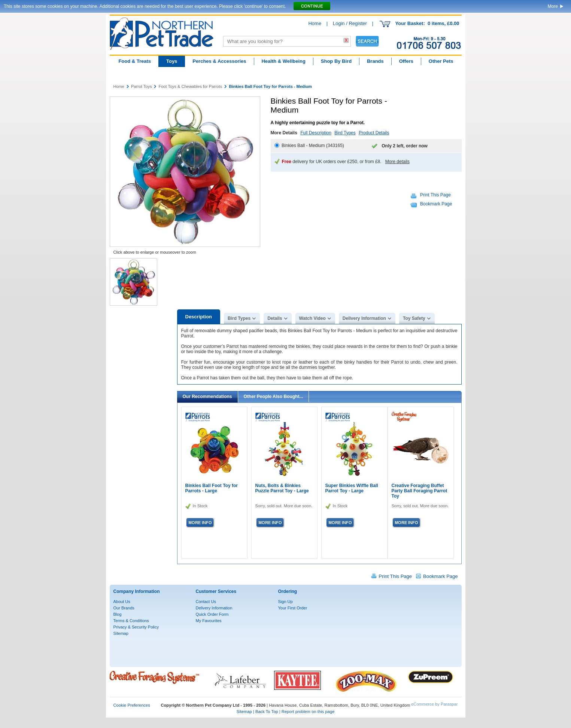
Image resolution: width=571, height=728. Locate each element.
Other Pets (441, 61)
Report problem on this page (308, 712)
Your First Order (293, 608)
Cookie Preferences (132, 705)
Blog (118, 614)
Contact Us (206, 602)
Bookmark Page (436, 204)
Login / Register (350, 23)
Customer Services (216, 591)
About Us (122, 602)
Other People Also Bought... (274, 397)
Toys (172, 61)
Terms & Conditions (131, 621)
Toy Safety (414, 318)
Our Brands (124, 608)
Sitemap (121, 633)
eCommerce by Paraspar (434, 704)
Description (199, 317)
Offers (406, 61)
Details (275, 318)
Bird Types (345, 133)
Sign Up (285, 602)
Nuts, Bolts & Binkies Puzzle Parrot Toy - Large (282, 488)
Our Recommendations (207, 397)
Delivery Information (364, 318)
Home (315, 23)
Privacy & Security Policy (136, 627)
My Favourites (209, 621)
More (553, 6)
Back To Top (267, 712)
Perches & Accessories (219, 61)
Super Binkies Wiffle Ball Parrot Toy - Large (352, 488)
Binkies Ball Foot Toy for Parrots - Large (212, 488)
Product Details (374, 133)
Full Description (316, 133)
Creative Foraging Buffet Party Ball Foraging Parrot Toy (420, 491)
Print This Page (435, 195)
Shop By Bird (336, 61)
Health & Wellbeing (283, 61)
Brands (375, 61)
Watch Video (312, 318)
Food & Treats (135, 61)
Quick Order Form (212, 614)
